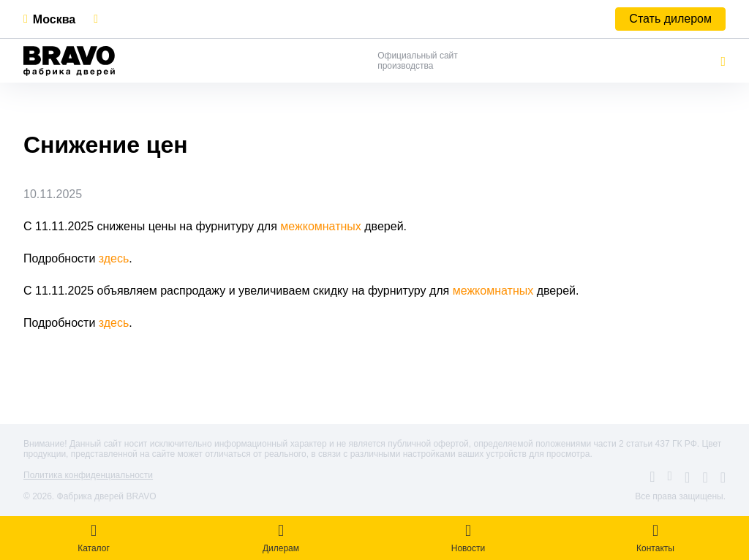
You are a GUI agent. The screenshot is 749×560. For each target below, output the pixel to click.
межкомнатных (322, 226)
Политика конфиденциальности (88, 475)
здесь (114, 258)
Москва (54, 19)
